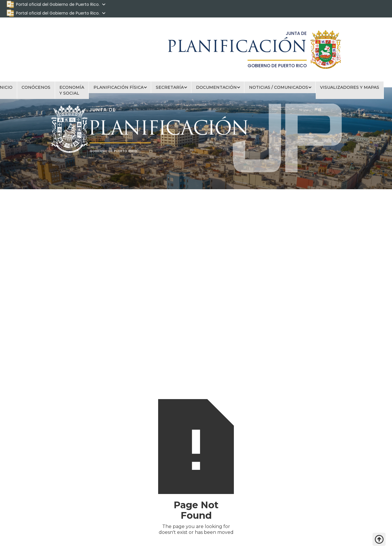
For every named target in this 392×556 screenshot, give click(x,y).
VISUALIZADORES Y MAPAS (350, 87)
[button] (120, 87)
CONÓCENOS (36, 87)
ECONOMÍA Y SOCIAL (72, 90)
